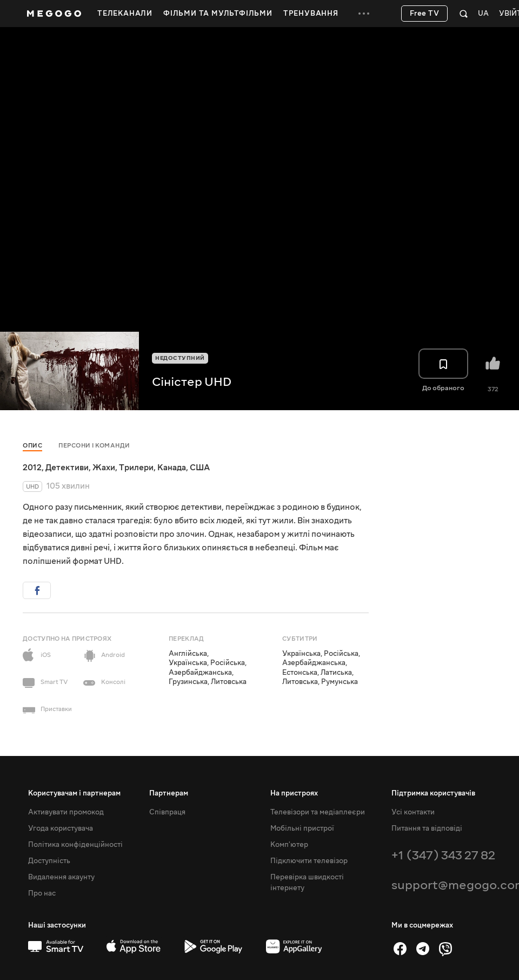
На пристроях (294, 793)
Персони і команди (94, 446)
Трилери (136, 468)
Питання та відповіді (427, 828)
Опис (32, 446)
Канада (172, 468)
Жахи (104, 468)
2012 (32, 468)
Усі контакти (413, 812)
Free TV (425, 14)
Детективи (67, 468)
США (200, 468)
